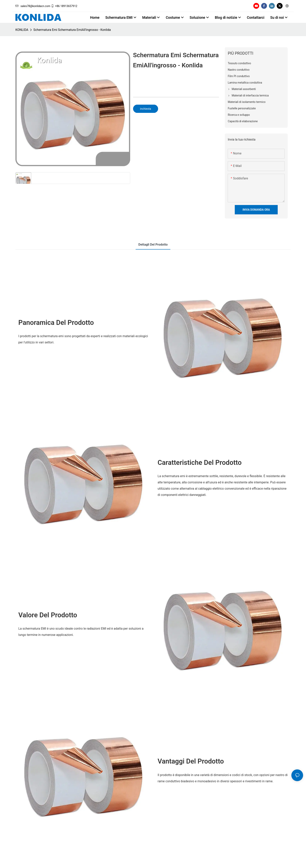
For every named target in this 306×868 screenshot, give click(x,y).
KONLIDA (22, 30)
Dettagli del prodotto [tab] (153, 245)
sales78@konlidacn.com (33, 6)
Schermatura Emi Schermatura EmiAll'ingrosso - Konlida (72, 30)
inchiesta (146, 109)
